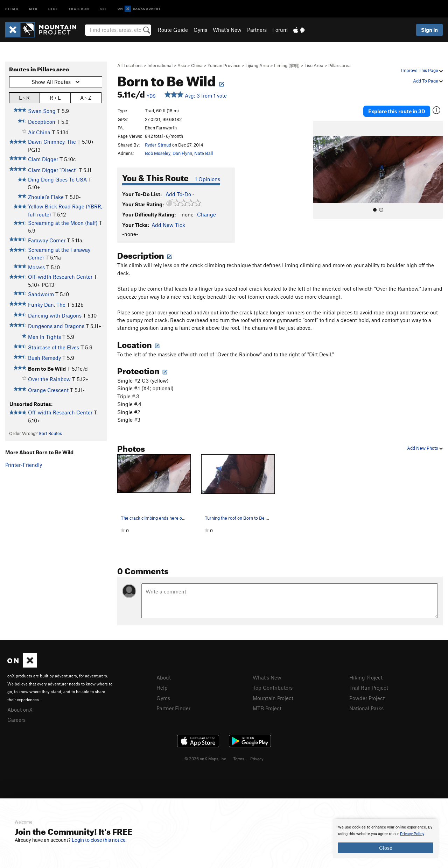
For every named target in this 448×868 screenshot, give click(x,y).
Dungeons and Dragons (56, 326)
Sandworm (41, 294)
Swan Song (42, 111)
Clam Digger (43, 159)
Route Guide (173, 30)
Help (162, 688)
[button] (320, 170)
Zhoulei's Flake (46, 197)
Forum (280, 30)
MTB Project (267, 708)
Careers (16, 720)
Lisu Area (314, 65)
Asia (182, 65)
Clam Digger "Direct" (53, 170)
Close (386, 848)
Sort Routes (50, 433)
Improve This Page (422, 70)
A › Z (86, 97)
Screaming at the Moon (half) (63, 223)
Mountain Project (273, 698)
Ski (103, 9)
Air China (39, 132)
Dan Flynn (182, 153)
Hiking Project (366, 677)
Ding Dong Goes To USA (57, 179)
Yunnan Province (224, 65)
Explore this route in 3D (397, 111)
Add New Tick (168, 225)
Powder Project (367, 698)
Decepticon (42, 122)
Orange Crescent (48, 390)
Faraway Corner (47, 240)
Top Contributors (273, 688)
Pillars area (339, 65)
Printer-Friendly (24, 465)
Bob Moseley (158, 153)
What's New (227, 30)
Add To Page (428, 81)
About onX (20, 710)
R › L (55, 97)
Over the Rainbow (49, 379)
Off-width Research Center (60, 277)
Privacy (257, 759)
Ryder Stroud (158, 145)
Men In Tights (44, 337)
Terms (239, 759)
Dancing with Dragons (55, 315)
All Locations (130, 65)
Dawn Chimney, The (52, 142)
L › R (24, 97)
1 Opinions (208, 179)
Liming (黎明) (287, 65)
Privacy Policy (412, 834)
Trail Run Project (369, 688)
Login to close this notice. (99, 840)
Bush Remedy (44, 358)
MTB (33, 9)
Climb (12, 9)
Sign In (429, 30)
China (197, 65)
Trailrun (79, 9)
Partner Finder (173, 708)
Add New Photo (425, 448)
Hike (53, 9)
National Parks (366, 708)
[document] (386, 839)
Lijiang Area (257, 65)
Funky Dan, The (47, 305)
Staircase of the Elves (54, 347)
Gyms (200, 30)
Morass (36, 267)
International (160, 65)
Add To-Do (178, 194)
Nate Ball (204, 153)
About (164, 677)
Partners (257, 30)
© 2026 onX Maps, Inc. (206, 759)
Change (206, 214)
